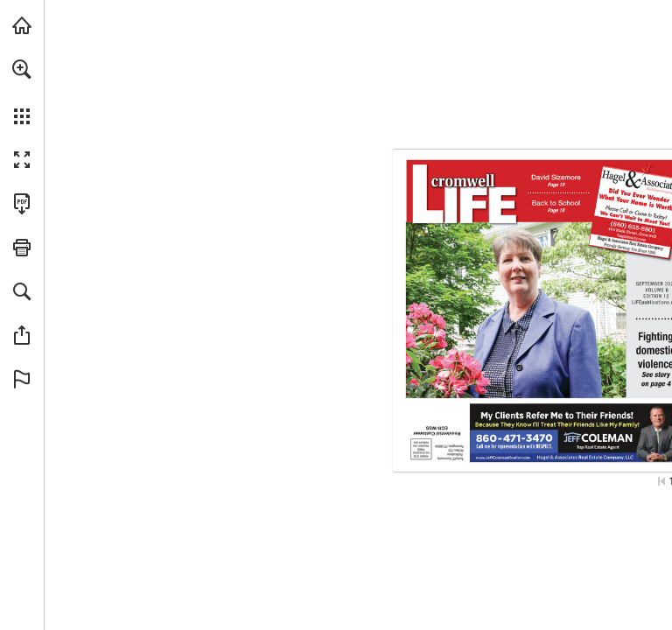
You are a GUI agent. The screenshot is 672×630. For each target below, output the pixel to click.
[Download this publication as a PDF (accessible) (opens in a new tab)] (22, 204)
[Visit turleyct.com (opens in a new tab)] (22, 25)
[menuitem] (22, 92)
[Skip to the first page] (661, 481)
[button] (22, 69)
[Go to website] (638, 238)
